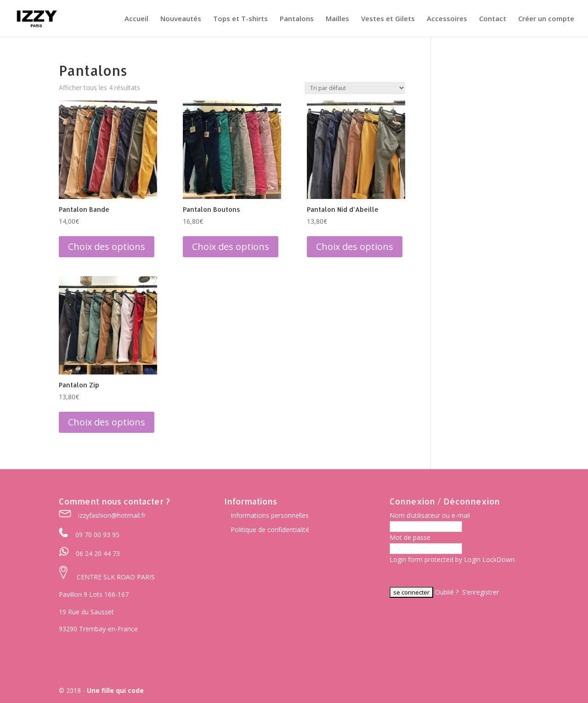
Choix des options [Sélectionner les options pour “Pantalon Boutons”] (231, 247)
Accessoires (447, 19)
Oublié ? (447, 592)
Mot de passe (410, 537)
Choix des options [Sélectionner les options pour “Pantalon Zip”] (107, 422)
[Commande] (355, 88)
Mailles (337, 19)
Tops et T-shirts (240, 19)
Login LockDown (489, 559)
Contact (493, 19)
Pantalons (297, 19)
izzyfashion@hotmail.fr (112, 515)
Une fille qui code (115, 690)
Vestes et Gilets (388, 19)
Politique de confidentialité (270, 530)
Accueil (136, 19)
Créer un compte (546, 19)
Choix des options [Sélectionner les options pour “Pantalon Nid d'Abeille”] (355, 247)
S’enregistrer (481, 592)
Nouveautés (181, 19)
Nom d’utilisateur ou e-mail (430, 515)
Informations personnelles (270, 515)
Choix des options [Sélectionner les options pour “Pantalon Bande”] (107, 247)
